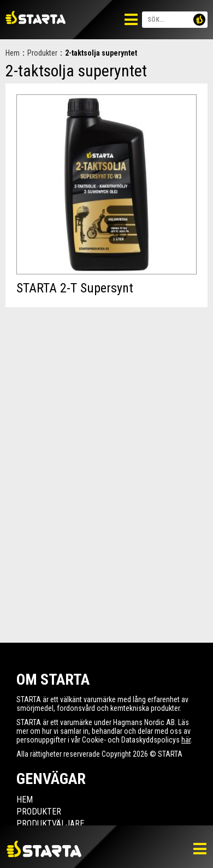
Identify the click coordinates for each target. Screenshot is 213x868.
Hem (13, 53)
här (186, 740)
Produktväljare (50, 824)
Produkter (42, 53)
